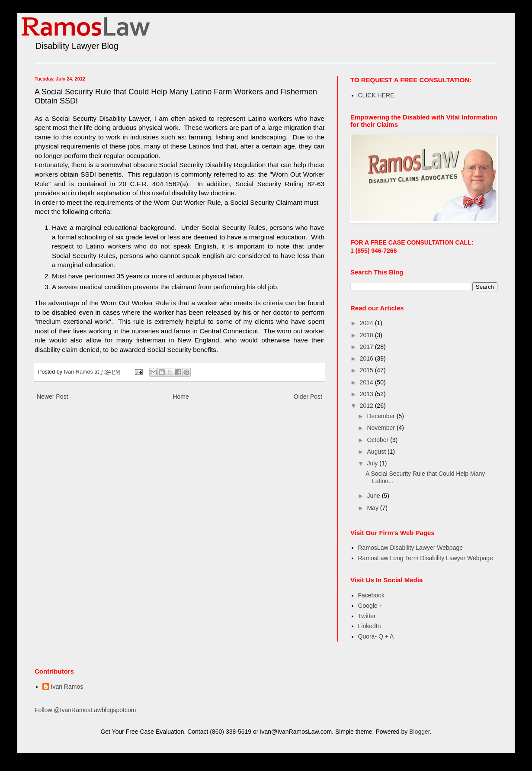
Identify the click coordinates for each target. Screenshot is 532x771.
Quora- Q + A (376, 636)
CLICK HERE (376, 95)
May (373, 508)
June (374, 496)
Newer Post (52, 397)
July (373, 463)
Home (181, 397)
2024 (367, 323)
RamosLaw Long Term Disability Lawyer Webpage (426, 558)
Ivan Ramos (67, 687)
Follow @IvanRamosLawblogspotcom (85, 710)
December (381, 416)
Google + (370, 606)
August (377, 452)
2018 (367, 335)
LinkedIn (370, 626)
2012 (367, 406)
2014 (367, 382)
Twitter (367, 616)
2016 (367, 358)
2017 (367, 347)
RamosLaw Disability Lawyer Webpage (411, 548)
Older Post (308, 397)
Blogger (419, 732)
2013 (367, 394)
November (381, 428)
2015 (367, 370)
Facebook (371, 595)
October (378, 440)
